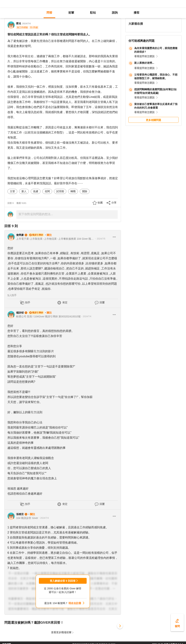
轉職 (73, 191)
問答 (49, 13)
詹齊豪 (20, 235)
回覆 (102, 302)
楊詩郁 (20, 313)
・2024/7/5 (100, 239)
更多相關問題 (153, 120)
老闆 (47, 191)
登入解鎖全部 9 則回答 (63, 581)
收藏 (100, 203)
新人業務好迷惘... (144, 63)
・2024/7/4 (86, 316)
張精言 (20, 514)
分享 (114, 203)
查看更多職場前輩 (61, 632)
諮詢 (115, 13)
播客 (137, 13)
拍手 (28, 302)
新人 (24, 191)
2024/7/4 (26, 24)
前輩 (71, 13)
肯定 (65, 302)
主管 (12, 191)
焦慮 (36, 191)
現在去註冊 (75, 603)
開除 (85, 191)
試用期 (60, 191)
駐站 (93, 13)
